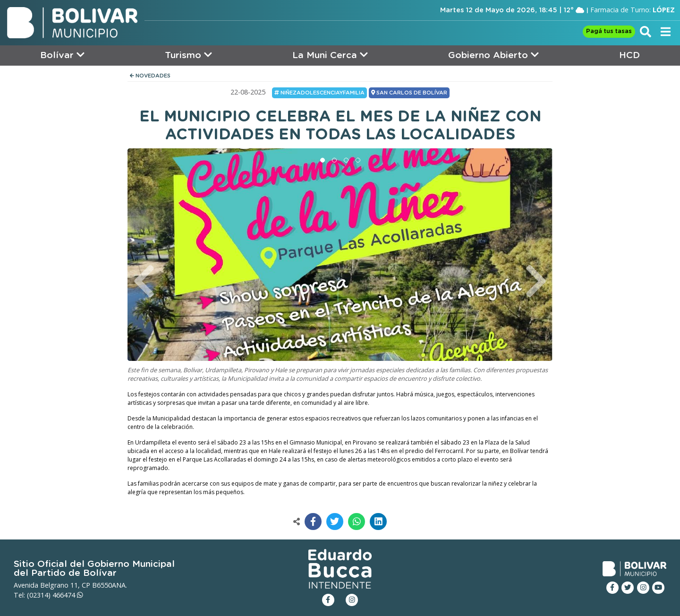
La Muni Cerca (330, 55)
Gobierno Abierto (493, 55)
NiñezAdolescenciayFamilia (319, 93)
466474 (68, 595)
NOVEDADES (150, 76)
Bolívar (62, 55)
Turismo (188, 55)
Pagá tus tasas (609, 31)
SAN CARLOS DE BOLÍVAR (409, 93)
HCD (629, 56)
